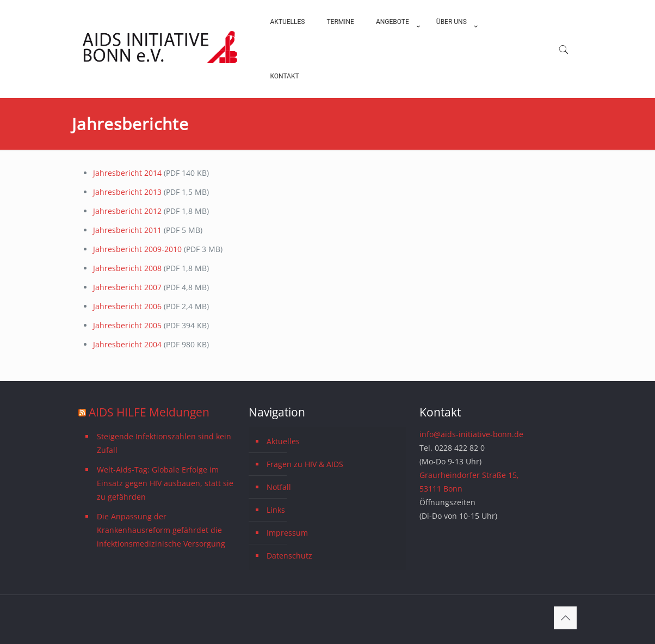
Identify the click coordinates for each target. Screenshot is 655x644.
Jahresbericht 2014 (127, 173)
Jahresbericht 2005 (127, 325)
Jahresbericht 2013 (127, 192)
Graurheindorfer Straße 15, (469, 475)
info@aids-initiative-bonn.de (471, 434)
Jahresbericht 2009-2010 (138, 249)
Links (276, 510)
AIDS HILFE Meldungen (149, 412)
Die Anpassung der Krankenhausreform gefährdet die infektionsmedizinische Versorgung (161, 530)
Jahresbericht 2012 (128, 211)
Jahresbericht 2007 (128, 287)
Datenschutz (289, 556)
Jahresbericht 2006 (127, 306)
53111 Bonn (441, 489)
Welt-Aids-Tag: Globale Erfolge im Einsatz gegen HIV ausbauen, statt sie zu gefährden (165, 483)
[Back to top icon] (565, 618)
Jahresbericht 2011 (128, 230)
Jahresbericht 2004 (127, 344)
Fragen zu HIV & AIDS (305, 464)
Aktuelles (283, 441)
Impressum (287, 533)
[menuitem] (395, 49)
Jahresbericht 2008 (128, 268)
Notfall (279, 487)
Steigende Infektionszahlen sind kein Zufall (164, 443)
